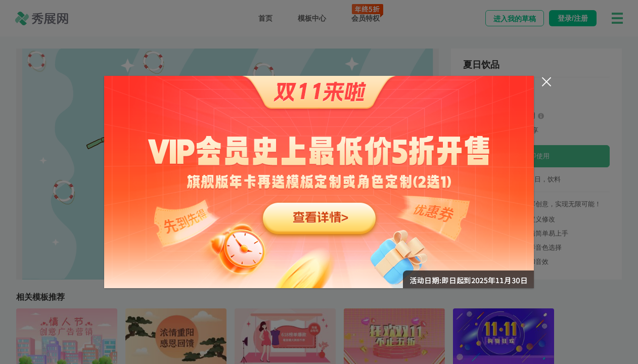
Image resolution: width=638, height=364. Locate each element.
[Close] (546, 82)
